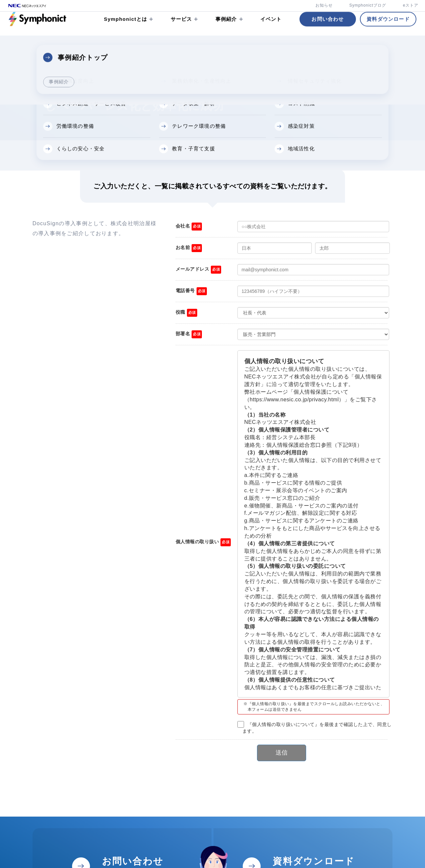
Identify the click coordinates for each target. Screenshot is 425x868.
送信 (282, 753)
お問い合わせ (328, 28)
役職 (180, 312)
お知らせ (324, 5)
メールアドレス (193, 269)
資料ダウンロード (388, 28)
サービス (181, 28)
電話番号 (185, 291)
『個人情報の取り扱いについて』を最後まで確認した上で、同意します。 (317, 728)
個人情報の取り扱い (197, 542)
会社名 (183, 226)
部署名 (183, 334)
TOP (13, 50)
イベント (271, 28)
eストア (411, 5)
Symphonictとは (126, 28)
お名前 (183, 247)
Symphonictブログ (368, 5)
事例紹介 (226, 28)
